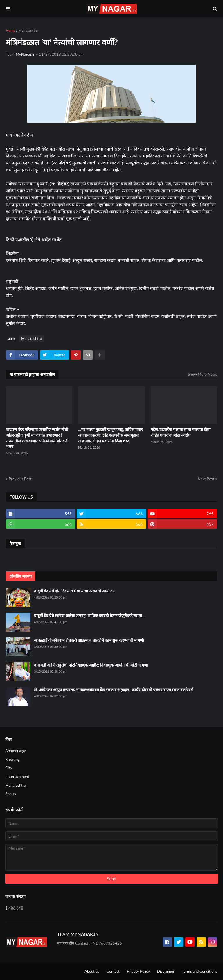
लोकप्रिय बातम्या (21, 576)
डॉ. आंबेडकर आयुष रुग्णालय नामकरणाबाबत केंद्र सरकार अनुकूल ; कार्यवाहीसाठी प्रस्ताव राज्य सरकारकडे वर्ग (114, 690)
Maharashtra (28, 30)
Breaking (12, 759)
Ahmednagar (16, 751)
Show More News (203, 374)
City (9, 768)
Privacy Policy (138, 971)
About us (92, 971)
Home (10, 30)
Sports (11, 794)
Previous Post (20, 479)
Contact (113, 971)
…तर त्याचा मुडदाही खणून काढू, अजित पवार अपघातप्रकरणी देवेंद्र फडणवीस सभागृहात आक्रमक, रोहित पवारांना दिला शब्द (110, 435)
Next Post (206, 479)
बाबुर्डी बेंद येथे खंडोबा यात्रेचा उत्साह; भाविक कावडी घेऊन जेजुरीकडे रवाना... (89, 616)
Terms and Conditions (199, 971)
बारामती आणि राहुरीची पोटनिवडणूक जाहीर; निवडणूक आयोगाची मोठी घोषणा (91, 665)
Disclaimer (166, 971)
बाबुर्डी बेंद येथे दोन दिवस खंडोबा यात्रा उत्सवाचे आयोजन (74, 591)
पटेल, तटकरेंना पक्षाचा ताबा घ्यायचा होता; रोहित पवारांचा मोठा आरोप (181, 432)
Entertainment (17, 777)
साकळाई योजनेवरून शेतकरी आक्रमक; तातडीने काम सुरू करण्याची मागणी (89, 640)
